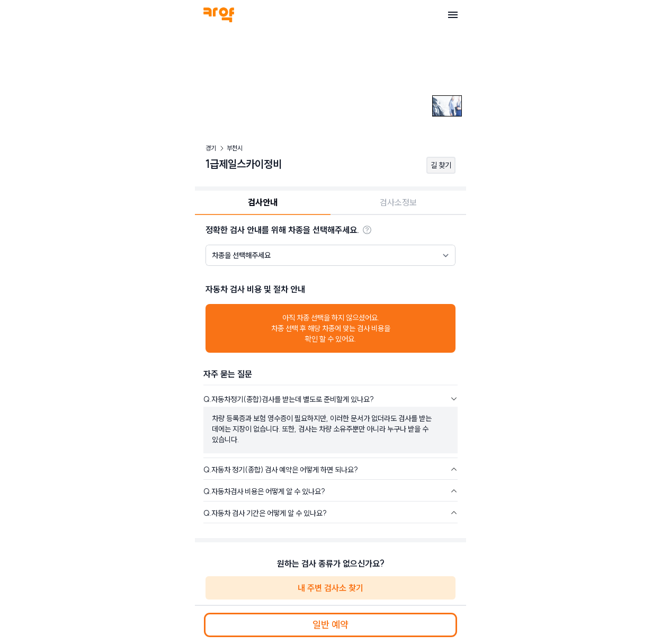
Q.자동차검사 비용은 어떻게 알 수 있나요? (264, 491)
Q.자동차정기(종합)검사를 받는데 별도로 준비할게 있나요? (289, 399)
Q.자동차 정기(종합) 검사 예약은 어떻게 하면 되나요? (281, 470)
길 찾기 (441, 165)
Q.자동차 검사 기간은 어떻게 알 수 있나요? (265, 513)
